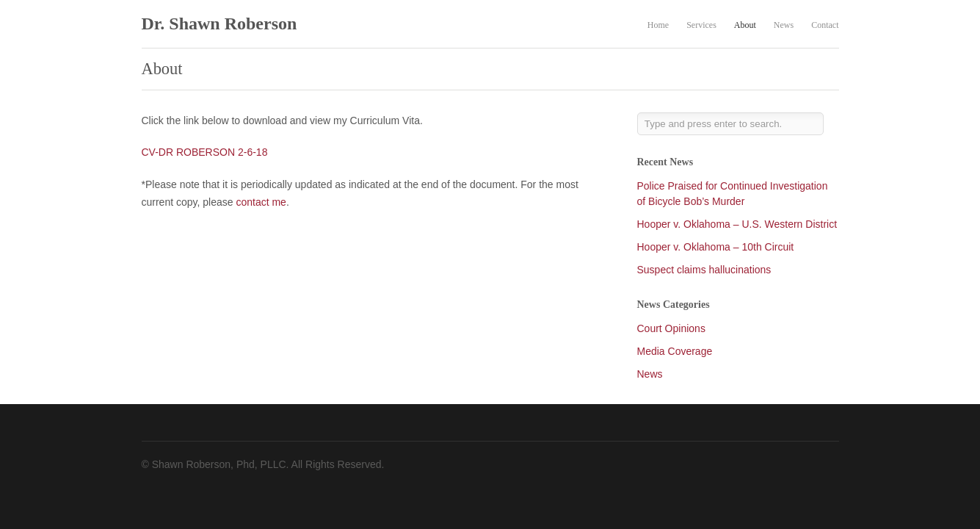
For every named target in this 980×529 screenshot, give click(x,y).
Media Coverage (675, 351)
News (784, 25)
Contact (825, 25)
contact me (261, 202)
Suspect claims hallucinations (704, 270)
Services (701, 25)
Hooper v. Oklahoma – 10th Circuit (716, 247)
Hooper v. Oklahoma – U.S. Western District (737, 224)
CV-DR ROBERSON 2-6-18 (205, 152)
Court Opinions (671, 328)
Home (658, 25)
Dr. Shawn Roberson (219, 24)
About (745, 25)
